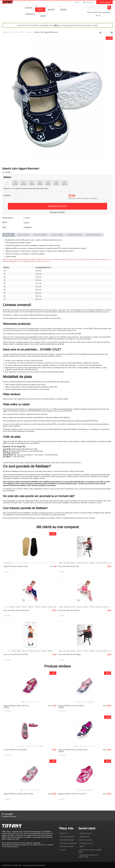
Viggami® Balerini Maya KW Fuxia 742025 (16, 707)
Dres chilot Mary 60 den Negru (70, 654)
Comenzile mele (86, 833)
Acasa (29, 8)
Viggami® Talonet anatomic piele (16, 566)
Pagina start (7, 32)
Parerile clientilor (40, 235)
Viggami (26, 223)
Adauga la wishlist (57, 212)
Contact (30, 14)
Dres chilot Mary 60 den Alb (68, 566)
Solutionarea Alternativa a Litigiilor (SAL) (88, 856)
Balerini (29, 32)
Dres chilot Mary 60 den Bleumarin (16, 610)
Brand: (5, 222)
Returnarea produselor (68, 843)
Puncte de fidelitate (94, 235)
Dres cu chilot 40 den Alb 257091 (16, 654)
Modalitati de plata (75, 235)
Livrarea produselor (67, 837)
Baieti (52, 10)
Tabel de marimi (23, 235)
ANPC (82, 846)
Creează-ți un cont (86, 843)
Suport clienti (84, 837)
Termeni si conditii (67, 846)
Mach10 (42, 865)
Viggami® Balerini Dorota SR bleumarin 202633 (73, 751)
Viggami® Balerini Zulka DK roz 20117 (72, 794)
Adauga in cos (57, 206)
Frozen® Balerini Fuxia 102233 (15, 750)
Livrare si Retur (57, 235)
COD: (4, 227)
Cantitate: (7, 195)
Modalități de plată (67, 840)
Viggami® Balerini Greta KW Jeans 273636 (71, 707)
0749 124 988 (92, 12)
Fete (40, 10)
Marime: (7, 177)
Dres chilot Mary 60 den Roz (69, 610)
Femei (63, 10)
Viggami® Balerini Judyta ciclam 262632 (18, 794)
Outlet (22, 32)
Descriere (8, 235)
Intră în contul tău (86, 840)
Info (43, 16)
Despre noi (64, 833)
